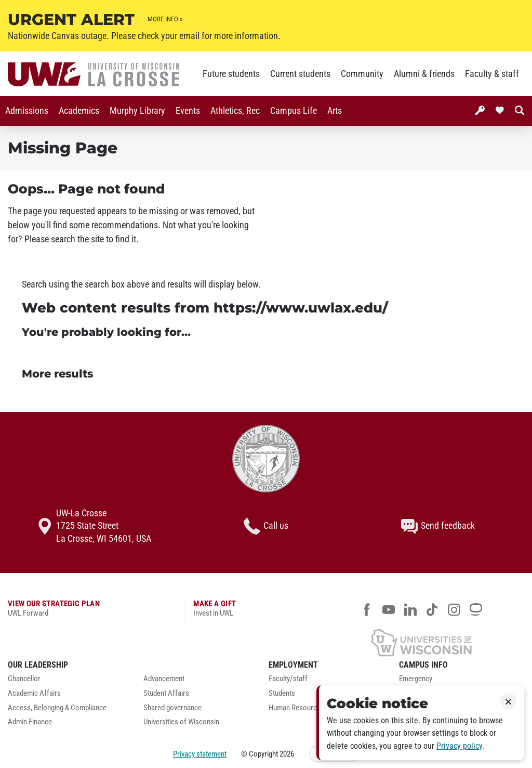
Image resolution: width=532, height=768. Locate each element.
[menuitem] (27, 111)
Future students (231, 74)
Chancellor (24, 679)
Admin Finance (30, 722)
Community (362, 74)
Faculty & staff (492, 74)
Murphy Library (137, 111)
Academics (79, 111)
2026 (287, 754)
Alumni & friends (424, 74)
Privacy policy (459, 746)
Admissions (27, 111)
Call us (266, 526)
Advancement (164, 679)
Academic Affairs (34, 693)
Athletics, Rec (235, 111)
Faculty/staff (288, 679)
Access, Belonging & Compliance (57, 708)
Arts (335, 111)
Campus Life (294, 111)
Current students (300, 74)
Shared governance (172, 708)
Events (188, 111)
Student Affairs (166, 693)
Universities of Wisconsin (181, 722)
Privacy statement (200, 754)
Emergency (416, 679)
